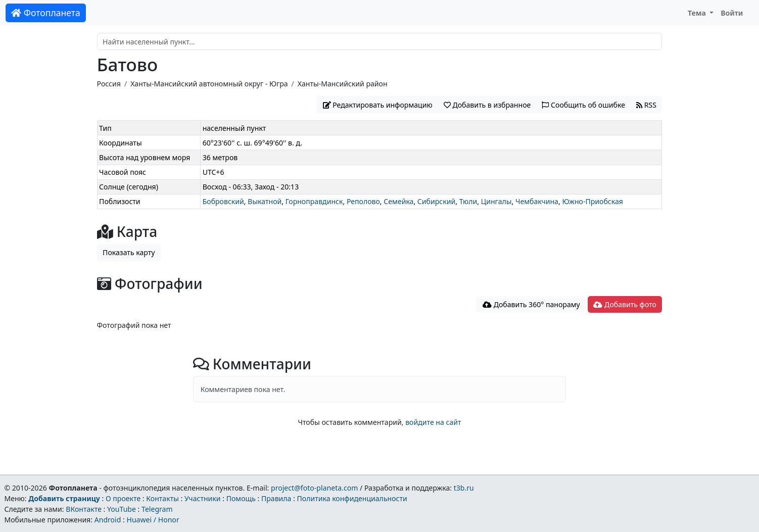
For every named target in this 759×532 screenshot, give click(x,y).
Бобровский (223, 201)
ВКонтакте (84, 509)
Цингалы (496, 201)
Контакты (162, 498)
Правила (276, 498)
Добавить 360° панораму (531, 304)
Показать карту (129, 252)
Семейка (398, 201)
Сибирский (436, 201)
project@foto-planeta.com (314, 488)
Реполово (363, 201)
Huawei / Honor (153, 520)
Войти (732, 13)
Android (108, 520)
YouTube (122, 509)
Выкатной (265, 201)
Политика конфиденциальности (352, 498)
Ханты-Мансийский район (343, 84)
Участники (203, 498)
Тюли (468, 201)
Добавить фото (625, 304)
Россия (109, 84)
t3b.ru (464, 488)
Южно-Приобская (592, 201)
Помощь (241, 498)
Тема (698, 13)
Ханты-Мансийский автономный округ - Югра (209, 84)
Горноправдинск (314, 201)
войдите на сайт (433, 422)
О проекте (123, 498)
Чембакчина (537, 201)
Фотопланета (46, 13)
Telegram (157, 509)
